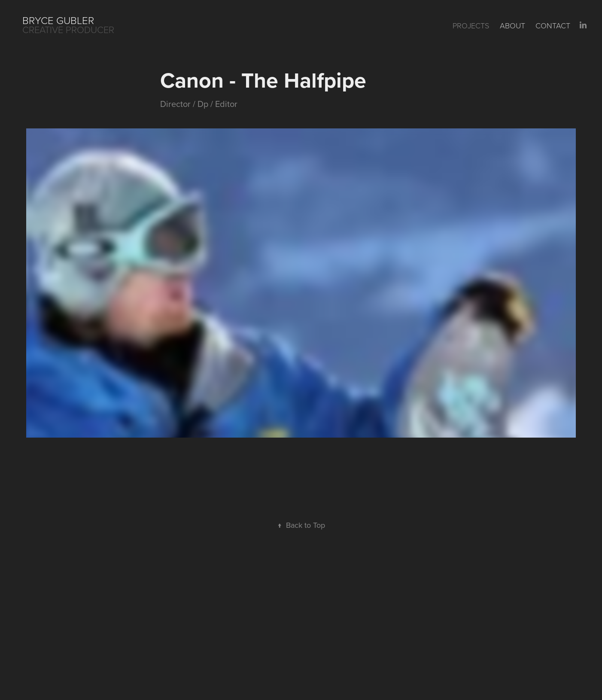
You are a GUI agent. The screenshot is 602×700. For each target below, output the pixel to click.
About (512, 25)
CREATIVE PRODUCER (68, 29)
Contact (553, 25)
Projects (471, 25)
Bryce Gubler (59, 20)
